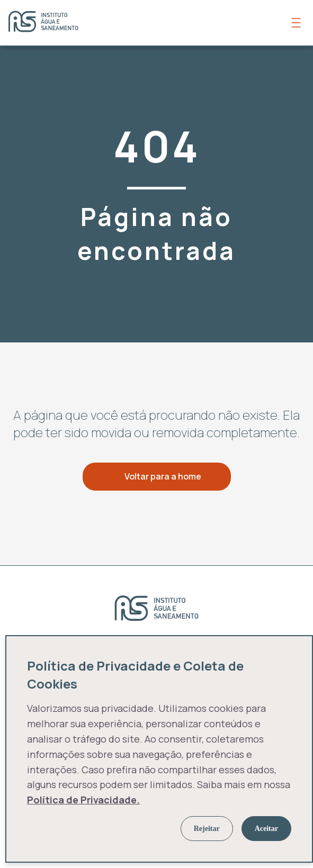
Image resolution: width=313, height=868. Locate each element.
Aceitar (266, 829)
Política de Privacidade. (83, 800)
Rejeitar (207, 829)
